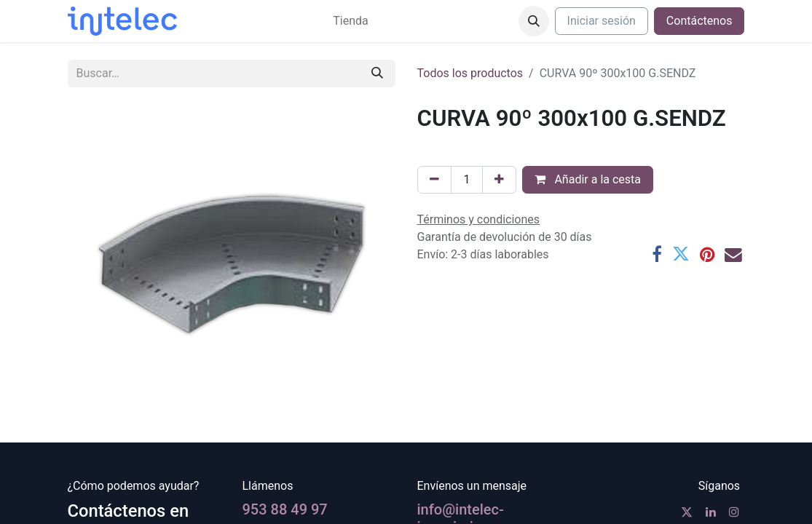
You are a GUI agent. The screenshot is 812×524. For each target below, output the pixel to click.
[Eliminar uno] (434, 180)
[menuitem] (350, 21)
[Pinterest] (707, 255)
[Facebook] (657, 255)
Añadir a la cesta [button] (588, 179)
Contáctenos (699, 21)
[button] (534, 21)
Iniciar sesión (602, 21)
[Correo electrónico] (733, 255)
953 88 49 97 (285, 509)
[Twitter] (681, 255)
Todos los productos (470, 73)
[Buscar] (377, 74)
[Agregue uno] (499, 180)
